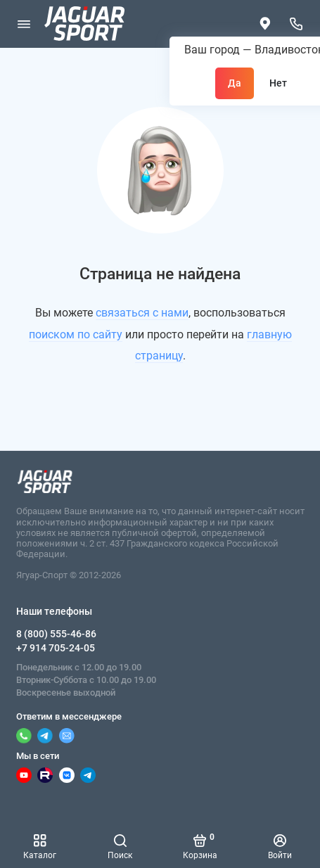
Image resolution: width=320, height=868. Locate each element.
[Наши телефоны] (297, 24)
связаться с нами (142, 313)
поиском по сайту (76, 334)
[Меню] (24, 24)
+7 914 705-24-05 (56, 648)
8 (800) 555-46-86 (56, 634)
